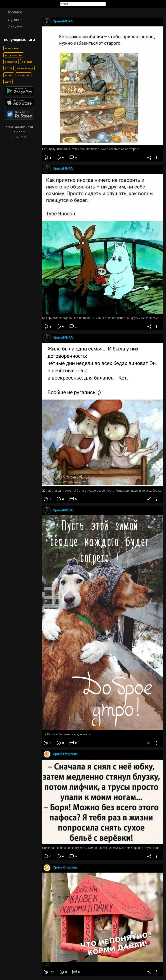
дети (8, 82)
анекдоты (11, 62)
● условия (20, 131)
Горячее (15, 12)
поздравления (14, 55)
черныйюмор (25, 68)
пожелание (12, 48)
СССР (9, 68)
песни (9, 75)
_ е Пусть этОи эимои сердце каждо (67, 734)
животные (24, 75)
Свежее (15, 27)
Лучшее (15, 19)
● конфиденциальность (20, 127)
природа (27, 62)
